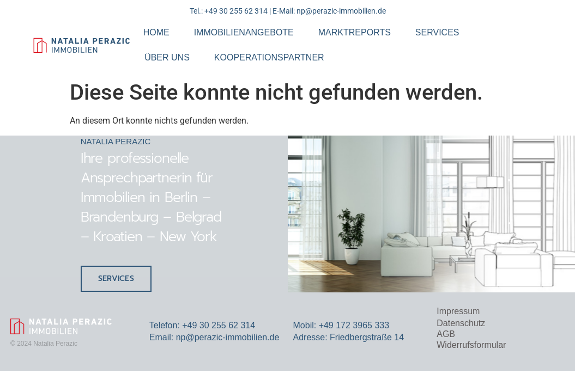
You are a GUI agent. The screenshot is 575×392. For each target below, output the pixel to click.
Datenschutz (461, 323)
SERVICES (437, 32)
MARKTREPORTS (355, 32)
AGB (446, 334)
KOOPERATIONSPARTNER (269, 57)
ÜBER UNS (167, 57)
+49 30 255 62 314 (236, 11)
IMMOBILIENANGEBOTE (244, 32)
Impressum (458, 311)
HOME (156, 32)
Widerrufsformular (471, 345)
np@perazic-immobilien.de (341, 11)
